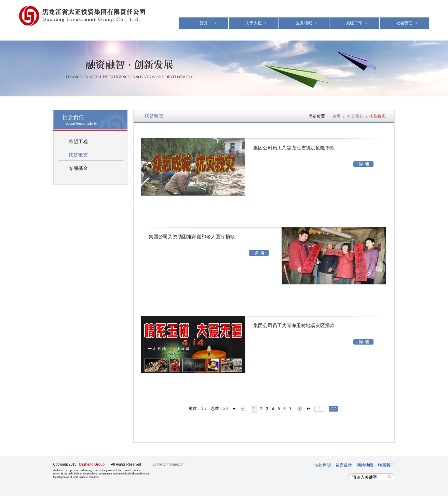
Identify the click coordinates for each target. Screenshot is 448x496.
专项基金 (78, 168)
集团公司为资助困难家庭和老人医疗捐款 (192, 237)
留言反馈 (344, 465)
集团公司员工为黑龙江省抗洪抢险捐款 (294, 148)
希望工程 (78, 142)
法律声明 (323, 465)
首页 (203, 23)
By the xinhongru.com (169, 464)
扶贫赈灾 (78, 155)
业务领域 (304, 23)
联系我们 (386, 465)
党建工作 (354, 23)
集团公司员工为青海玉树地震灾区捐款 (294, 326)
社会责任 (404, 23)
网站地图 (365, 465)
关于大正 (254, 23)
